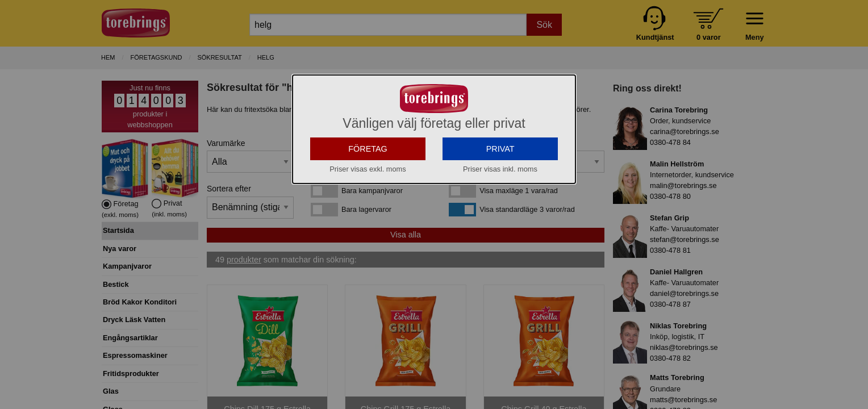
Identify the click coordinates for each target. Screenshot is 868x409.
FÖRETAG (368, 149)
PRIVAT (500, 149)
